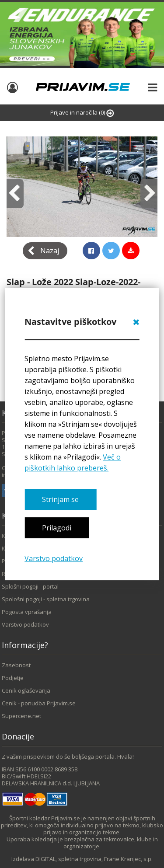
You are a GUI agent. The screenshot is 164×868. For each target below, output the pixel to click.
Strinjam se (60, 499)
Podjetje (13, 678)
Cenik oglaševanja (26, 690)
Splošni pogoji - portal (30, 586)
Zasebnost (16, 665)
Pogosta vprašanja (27, 612)
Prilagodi (57, 528)
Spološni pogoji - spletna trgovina (46, 599)
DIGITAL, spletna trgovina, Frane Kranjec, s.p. (94, 859)
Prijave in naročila (82, 113)
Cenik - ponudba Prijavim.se (39, 703)
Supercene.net (21, 716)
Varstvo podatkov (54, 558)
